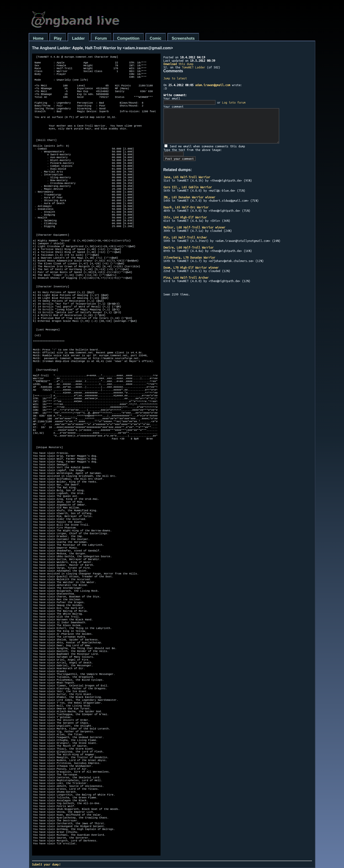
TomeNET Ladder (193, 67)
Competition (128, 38)
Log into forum (234, 102)
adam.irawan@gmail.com (213, 85)
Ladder (78, 38)
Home (38, 38)
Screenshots (183, 38)
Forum (101, 38)
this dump (178, 64)
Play (58, 38)
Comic (156, 38)
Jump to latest (175, 78)
